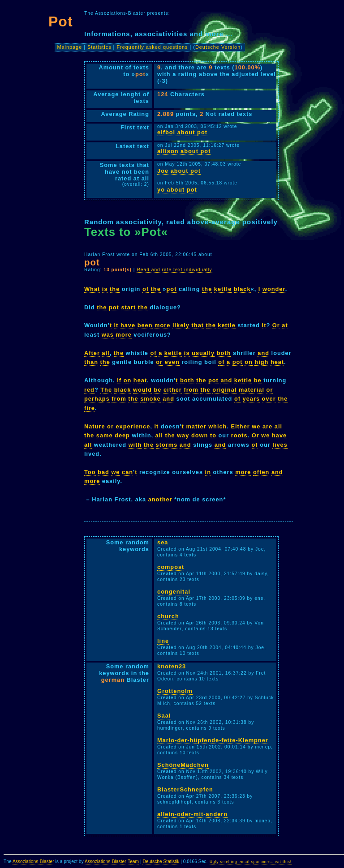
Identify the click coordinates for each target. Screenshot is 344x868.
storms (167, 445)
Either (241, 426)
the (115, 289)
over (269, 399)
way (183, 435)
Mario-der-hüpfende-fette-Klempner (213, 740)
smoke (150, 399)
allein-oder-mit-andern (192, 814)
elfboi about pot (182, 132)
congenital (174, 592)
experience (133, 426)
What (92, 289)
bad (103, 472)
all (105, 353)
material (252, 390)
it (116, 325)
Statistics (99, 47)
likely (181, 325)
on (249, 362)
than (91, 362)
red (89, 390)
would (142, 390)
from (191, 390)
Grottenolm (175, 691)
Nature (95, 426)
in (208, 472)
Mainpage (69, 47)
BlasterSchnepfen (185, 789)
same (105, 435)
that (198, 325)
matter (196, 426)
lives (280, 445)
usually (203, 353)
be (258, 380)
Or (276, 325)
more (162, 325)
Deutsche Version (218, 47)
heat (277, 362)
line (163, 641)
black (242, 289)
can (127, 472)
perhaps (97, 399)
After (92, 353)
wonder (274, 289)
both (224, 353)
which (217, 426)
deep (122, 435)
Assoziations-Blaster (33, 862)
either (173, 390)
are (267, 426)
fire (90, 408)
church (168, 616)
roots (239, 435)
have (128, 325)
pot (172, 289)
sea (163, 542)
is (105, 289)
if (119, 380)
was (108, 335)
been (145, 325)
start (128, 307)
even (172, 362)
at (285, 325)
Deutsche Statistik (161, 862)
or (159, 362)
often (261, 472)
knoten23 (172, 666)
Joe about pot (179, 171)
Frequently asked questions (152, 47)
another (160, 499)
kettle (223, 289)
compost (171, 567)
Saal (164, 716)
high (261, 362)
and (263, 353)
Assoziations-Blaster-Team (112, 862)
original (224, 390)
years (251, 399)
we (256, 426)
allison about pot (184, 151)
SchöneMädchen (183, 765)
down (200, 435)
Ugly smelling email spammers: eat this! (251, 862)
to (213, 435)
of (146, 289)
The (106, 390)
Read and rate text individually (174, 270)
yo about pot (177, 190)
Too (90, 472)
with (135, 445)
